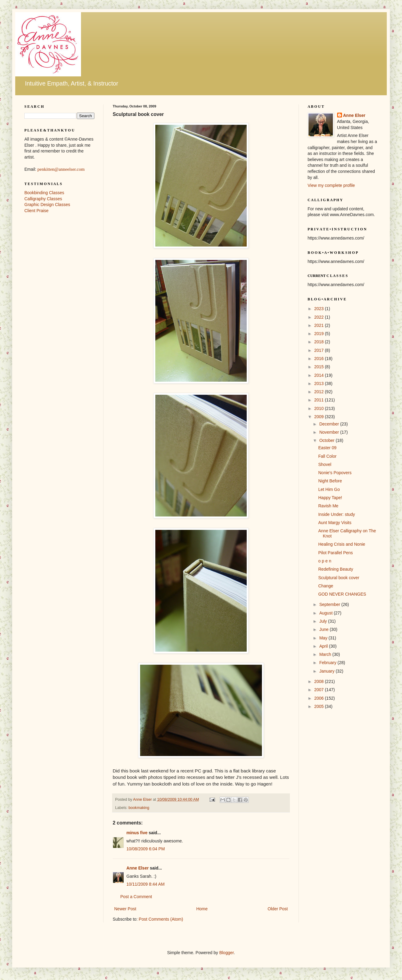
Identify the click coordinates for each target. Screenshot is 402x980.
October (327, 440)
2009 (320, 417)
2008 (320, 681)
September (330, 604)
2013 (320, 383)
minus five (137, 833)
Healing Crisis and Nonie (342, 544)
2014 (320, 375)
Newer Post (125, 909)
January (327, 671)
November (330, 432)
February (328, 663)
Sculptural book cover (339, 578)
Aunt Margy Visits (335, 523)
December (330, 424)
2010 (320, 408)
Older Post (278, 909)
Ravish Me (328, 506)
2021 (320, 325)
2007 (320, 690)
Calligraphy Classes (43, 199)
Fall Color (327, 456)
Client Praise (36, 211)
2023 (320, 309)
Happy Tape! (330, 498)
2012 (320, 392)
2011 (320, 400)
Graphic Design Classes (47, 205)
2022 (320, 317)
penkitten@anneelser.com (61, 169)
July (324, 621)
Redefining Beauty (336, 569)
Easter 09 (327, 448)
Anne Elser (138, 868)
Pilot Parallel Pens (336, 553)
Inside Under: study (337, 514)
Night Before (330, 481)
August (326, 613)
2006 (320, 698)
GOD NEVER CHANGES (342, 594)
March (326, 654)
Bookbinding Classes (44, 193)
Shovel (325, 464)
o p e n (325, 561)
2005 (320, 706)
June (324, 629)
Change (326, 586)
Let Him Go (329, 489)
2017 (320, 350)
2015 (320, 367)
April (324, 646)
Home (202, 909)
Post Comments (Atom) (161, 919)
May (324, 638)
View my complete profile (331, 185)
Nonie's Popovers (335, 473)
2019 (320, 334)
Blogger (226, 953)
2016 (320, 359)
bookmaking (139, 808)
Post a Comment (136, 897)
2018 (320, 342)
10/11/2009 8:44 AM (145, 884)
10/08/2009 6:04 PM (146, 849)
